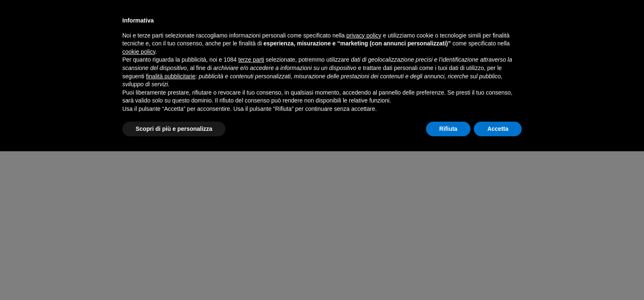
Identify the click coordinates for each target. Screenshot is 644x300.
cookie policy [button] (139, 52)
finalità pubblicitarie (171, 76)
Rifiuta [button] (448, 129)
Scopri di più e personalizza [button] (174, 129)
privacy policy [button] (364, 35)
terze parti (251, 60)
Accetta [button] (498, 129)
